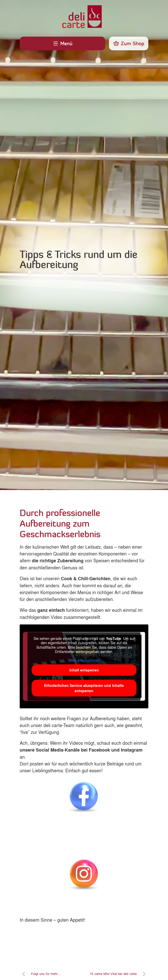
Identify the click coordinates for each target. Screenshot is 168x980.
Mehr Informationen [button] (84, 660)
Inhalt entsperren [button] (84, 670)
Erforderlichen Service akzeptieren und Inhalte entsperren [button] (84, 688)
